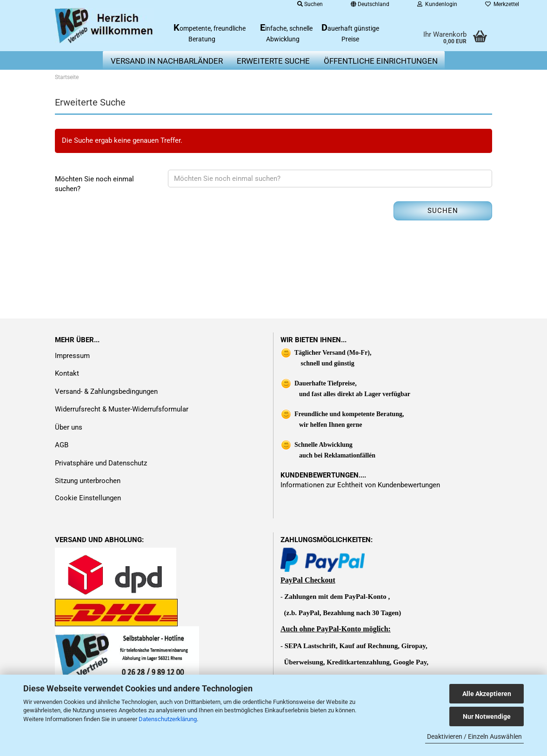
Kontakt (67, 373)
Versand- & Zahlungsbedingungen (106, 391)
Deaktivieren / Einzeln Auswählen (474, 736)
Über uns (69, 427)
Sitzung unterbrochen (88, 481)
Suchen (443, 211)
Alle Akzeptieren (487, 694)
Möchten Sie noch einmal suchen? (94, 184)
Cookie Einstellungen (88, 498)
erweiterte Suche (273, 61)
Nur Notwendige (487, 716)
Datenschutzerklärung (168, 719)
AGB (62, 445)
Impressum (72, 356)
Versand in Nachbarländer (167, 61)
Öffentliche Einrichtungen (381, 61)
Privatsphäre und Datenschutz (101, 463)
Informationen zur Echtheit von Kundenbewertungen (360, 485)
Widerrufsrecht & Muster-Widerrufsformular (122, 409)
